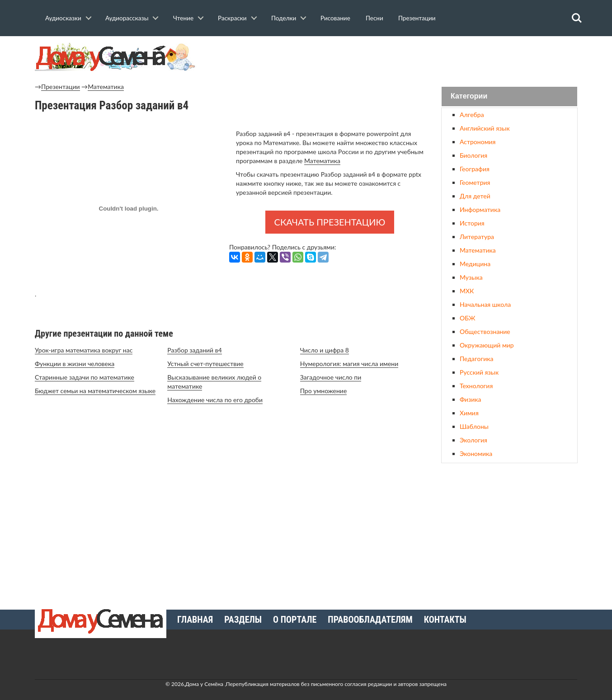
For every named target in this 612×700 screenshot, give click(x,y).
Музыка (471, 277)
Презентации (417, 18)
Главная (195, 620)
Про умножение (324, 391)
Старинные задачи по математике (85, 377)
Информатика (480, 209)
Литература (477, 237)
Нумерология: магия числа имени (349, 364)
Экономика (476, 453)
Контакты (445, 620)
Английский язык (485, 128)
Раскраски (232, 18)
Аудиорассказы (127, 18)
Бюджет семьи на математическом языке (95, 391)
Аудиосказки (63, 18)
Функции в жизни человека (75, 364)
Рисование (335, 18)
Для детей (475, 196)
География (475, 169)
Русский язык (479, 372)
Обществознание (485, 331)
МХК (467, 291)
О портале (295, 620)
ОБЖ (467, 318)
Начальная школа (485, 304)
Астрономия (478, 142)
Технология (476, 386)
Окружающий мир (487, 345)
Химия (469, 413)
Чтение (183, 18)
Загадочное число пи (331, 377)
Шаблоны (474, 426)
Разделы (243, 620)
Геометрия (475, 182)
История (472, 223)
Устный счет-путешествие (205, 364)
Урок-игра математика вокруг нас (84, 350)
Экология (473, 440)
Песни (374, 18)
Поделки (284, 18)
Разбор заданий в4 (194, 350)
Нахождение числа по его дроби (215, 400)
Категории (469, 96)
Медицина (475, 264)
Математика (106, 87)
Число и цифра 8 (325, 350)
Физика (470, 399)
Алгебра (472, 115)
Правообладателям (370, 620)
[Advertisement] (509, 533)
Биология (473, 155)
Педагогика (476, 359)
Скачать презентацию (330, 222)
